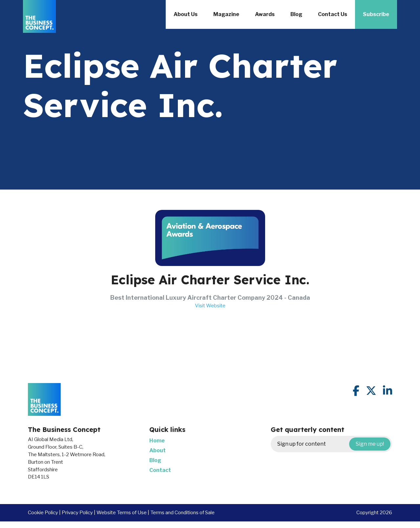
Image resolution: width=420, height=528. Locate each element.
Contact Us (333, 14)
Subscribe (376, 14)
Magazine (226, 14)
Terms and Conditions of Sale (182, 512)
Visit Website (210, 305)
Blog (296, 14)
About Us (186, 14)
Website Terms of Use (122, 512)
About (157, 450)
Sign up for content (334, 444)
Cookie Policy (43, 512)
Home (157, 441)
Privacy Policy (77, 512)
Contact (160, 470)
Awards (265, 14)
